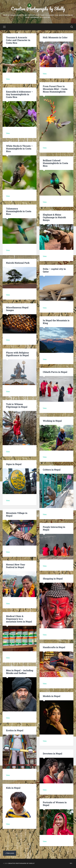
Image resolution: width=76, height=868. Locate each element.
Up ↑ (71, 863)
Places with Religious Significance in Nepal (17, 354)
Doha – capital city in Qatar (54, 270)
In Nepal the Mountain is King (56, 322)
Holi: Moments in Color (55, 37)
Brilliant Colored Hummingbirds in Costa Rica (55, 163)
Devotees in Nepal (52, 753)
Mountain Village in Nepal (17, 514)
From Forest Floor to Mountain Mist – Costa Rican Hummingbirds (55, 89)
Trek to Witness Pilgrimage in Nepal (17, 405)
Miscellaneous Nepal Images (17, 309)
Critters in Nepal (52, 470)
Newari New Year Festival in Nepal (16, 566)
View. (8, 79)
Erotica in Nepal (15, 730)
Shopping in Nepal (53, 579)
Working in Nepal (52, 421)
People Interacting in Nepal (54, 528)
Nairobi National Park (18, 263)
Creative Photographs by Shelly (38, 9)
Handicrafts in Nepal (54, 647)
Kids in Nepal (13, 788)
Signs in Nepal (14, 464)
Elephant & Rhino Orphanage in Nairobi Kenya (54, 217)
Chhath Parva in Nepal (55, 372)
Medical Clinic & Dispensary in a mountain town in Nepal (19, 619)
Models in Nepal (52, 696)
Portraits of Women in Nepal (55, 804)
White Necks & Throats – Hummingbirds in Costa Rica (19, 149)
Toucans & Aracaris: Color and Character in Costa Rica (18, 40)
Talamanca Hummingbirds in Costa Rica (19, 211)
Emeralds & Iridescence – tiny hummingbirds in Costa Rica (19, 94)
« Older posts (10, 853)
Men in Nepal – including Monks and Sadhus (20, 672)
